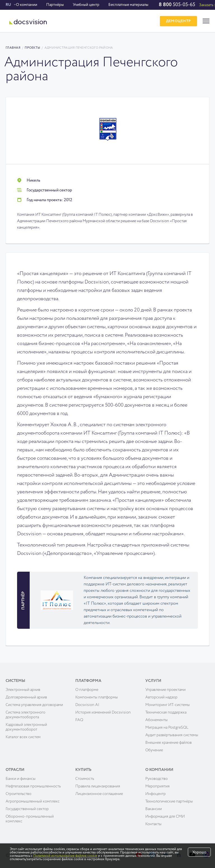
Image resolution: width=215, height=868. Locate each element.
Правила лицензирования (98, 786)
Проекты (32, 48)
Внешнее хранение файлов (169, 743)
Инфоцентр (156, 794)
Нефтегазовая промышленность (33, 786)
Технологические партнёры (169, 801)
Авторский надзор (161, 697)
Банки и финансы (21, 779)
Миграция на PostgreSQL (167, 728)
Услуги (153, 681)
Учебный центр (86, 5)
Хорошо (199, 852)
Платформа (88, 681)
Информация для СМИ (165, 817)
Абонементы (156, 720)
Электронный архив (23, 690)
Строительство (18, 794)
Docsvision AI (87, 705)
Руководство (156, 779)
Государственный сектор (27, 809)
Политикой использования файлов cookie (65, 856)
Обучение (154, 750)
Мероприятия (157, 786)
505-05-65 (177, 5)
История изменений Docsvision (103, 712)
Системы (15, 681)
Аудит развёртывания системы (172, 735)
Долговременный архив (26, 697)
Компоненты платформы (97, 697)
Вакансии (154, 809)
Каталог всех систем (23, 737)
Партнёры (55, 5)
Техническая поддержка (166, 712)
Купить (83, 770)
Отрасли (15, 770)
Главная (13, 48)
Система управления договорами (34, 705)
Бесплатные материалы (128, 5)
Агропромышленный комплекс (33, 801)
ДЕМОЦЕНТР (178, 21)
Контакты (153, 824)
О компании (27, 5)
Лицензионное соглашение (99, 794)
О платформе (87, 690)
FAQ (79, 720)
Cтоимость (85, 779)
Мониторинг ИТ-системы (168, 705)
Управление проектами (165, 690)
